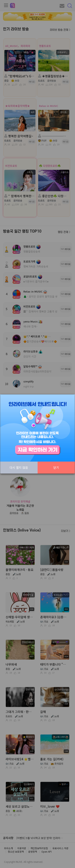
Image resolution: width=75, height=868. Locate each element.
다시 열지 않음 (19, 467)
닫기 (56, 467)
